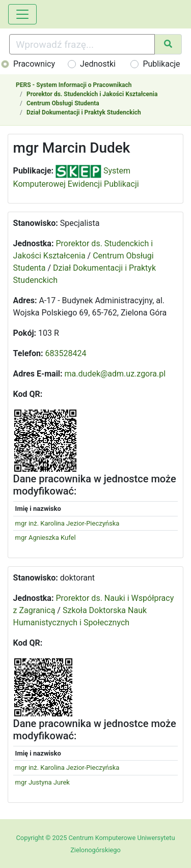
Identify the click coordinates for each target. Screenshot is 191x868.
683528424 (66, 353)
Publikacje (161, 64)
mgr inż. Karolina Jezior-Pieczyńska (67, 523)
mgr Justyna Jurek (43, 782)
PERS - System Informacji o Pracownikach (74, 85)
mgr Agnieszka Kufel (46, 538)
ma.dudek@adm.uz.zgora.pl (115, 374)
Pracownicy (34, 64)
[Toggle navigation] (22, 14)
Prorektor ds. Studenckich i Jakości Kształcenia (92, 94)
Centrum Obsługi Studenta (63, 103)
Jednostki (98, 64)
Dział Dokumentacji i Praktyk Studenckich (84, 112)
